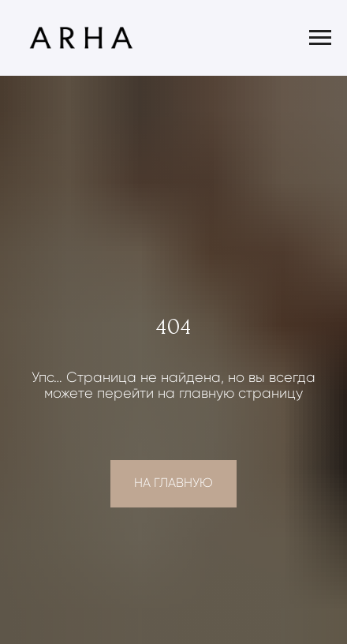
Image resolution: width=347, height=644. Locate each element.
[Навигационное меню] (320, 38)
